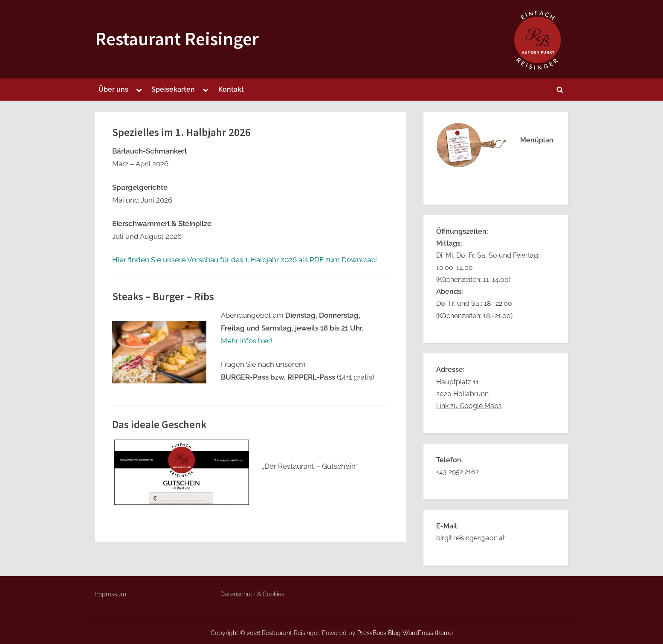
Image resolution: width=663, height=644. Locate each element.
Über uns (113, 89)
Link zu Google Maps (469, 406)
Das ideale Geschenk (159, 425)
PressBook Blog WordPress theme (405, 633)
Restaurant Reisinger (177, 39)
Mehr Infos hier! (247, 341)
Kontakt (231, 89)
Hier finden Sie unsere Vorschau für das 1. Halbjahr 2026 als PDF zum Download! (245, 260)
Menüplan (537, 140)
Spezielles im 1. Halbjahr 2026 (181, 132)
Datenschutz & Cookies (252, 594)
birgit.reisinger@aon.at (470, 538)
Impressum (111, 594)
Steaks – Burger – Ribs (163, 297)
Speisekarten (173, 89)
